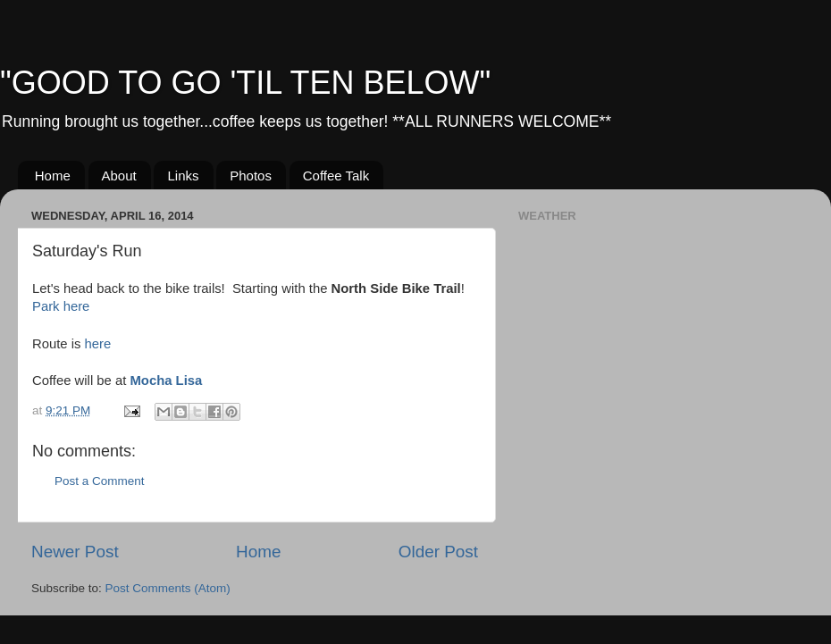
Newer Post (75, 552)
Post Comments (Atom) (168, 588)
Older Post (438, 552)
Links (183, 176)
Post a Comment (100, 481)
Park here (61, 306)
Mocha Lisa (166, 381)
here (98, 344)
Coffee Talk (336, 176)
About (119, 176)
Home (53, 176)
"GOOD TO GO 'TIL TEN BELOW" (245, 83)
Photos (251, 176)
